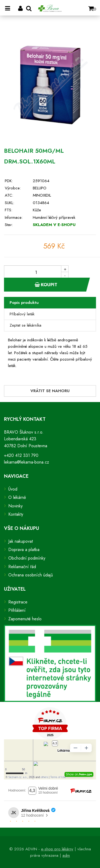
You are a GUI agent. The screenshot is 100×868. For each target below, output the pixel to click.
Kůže (37, 210)
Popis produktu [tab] (24, 303)
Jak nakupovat (21, 541)
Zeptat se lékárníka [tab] (25, 325)
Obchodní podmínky (27, 558)
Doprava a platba (24, 550)
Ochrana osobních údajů (31, 575)
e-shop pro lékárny (57, 849)
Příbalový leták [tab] (22, 314)
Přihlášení (17, 610)
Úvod (13, 489)
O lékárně (17, 497)
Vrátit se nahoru (50, 391)
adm (66, 855)
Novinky (15, 506)
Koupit (46, 285)
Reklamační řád (22, 567)
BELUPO (40, 188)
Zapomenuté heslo (25, 619)
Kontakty (16, 514)
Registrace (18, 602)
